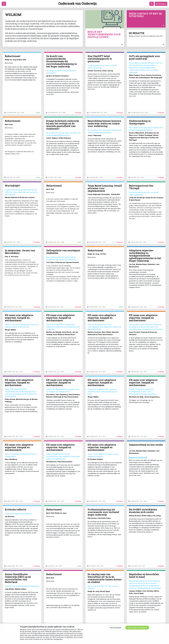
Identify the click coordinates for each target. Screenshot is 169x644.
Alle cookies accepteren (137, 628)
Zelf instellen (116, 628)
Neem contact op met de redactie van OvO (146, 39)
